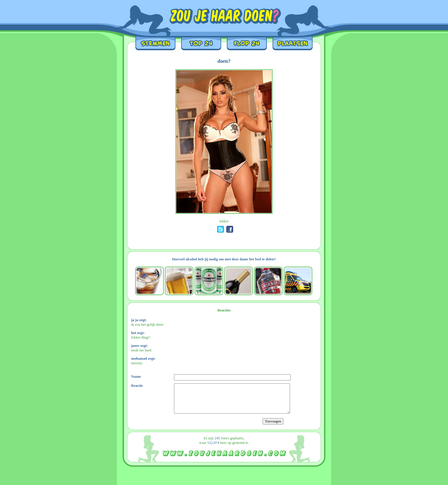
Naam (136, 376)
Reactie (137, 386)
